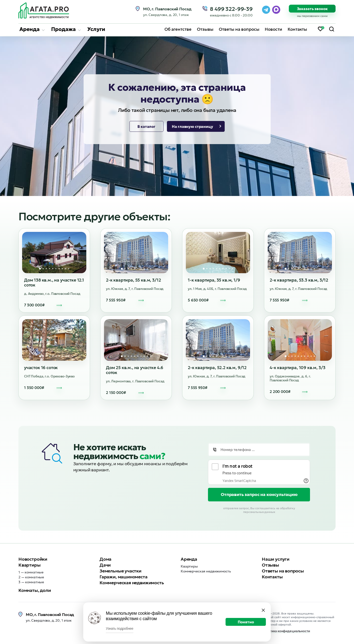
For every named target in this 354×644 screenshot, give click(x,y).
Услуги (96, 29)
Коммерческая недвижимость (132, 583)
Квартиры (29, 565)
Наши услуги (276, 559)
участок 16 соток (41, 368)
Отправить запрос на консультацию (259, 494)
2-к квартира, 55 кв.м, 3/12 (133, 280)
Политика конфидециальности (286, 631)
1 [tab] (40, 269)
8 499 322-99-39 (231, 9)
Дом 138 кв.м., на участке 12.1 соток (54, 283)
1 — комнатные (31, 572)
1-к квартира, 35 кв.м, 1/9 (214, 280)
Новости (273, 29)
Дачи (105, 565)
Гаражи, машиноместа (124, 577)
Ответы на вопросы (239, 29)
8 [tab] (62, 269)
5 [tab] (53, 269)
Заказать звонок (312, 9)
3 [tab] (46, 269)
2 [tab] (43, 269)
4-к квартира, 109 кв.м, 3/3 (297, 368)
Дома (105, 559)
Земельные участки (120, 571)
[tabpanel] (54, 253)
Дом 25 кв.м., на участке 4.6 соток (135, 370)
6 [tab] (56, 269)
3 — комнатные (31, 582)
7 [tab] (59, 269)
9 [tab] (66, 269)
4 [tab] (50, 269)
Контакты (297, 29)
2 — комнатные (31, 577)
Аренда (29, 29)
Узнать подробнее (120, 629)
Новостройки (33, 559)
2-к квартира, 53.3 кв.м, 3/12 (299, 280)
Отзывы (205, 29)
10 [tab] (69, 269)
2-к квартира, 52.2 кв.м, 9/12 (217, 368)
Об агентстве (178, 29)
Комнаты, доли (35, 590)
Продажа (63, 29)
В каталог (146, 127)
